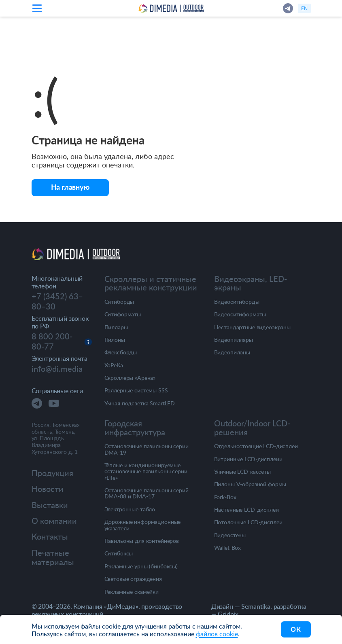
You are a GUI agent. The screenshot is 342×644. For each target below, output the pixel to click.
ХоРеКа (114, 365)
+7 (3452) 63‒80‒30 (57, 302)
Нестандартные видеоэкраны (253, 327)
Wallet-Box (228, 548)
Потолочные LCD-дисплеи (248, 522)
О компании (54, 521)
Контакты (50, 537)
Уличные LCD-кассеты (242, 471)
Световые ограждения (133, 579)
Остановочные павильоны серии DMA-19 (147, 449)
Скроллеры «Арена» (130, 378)
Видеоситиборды (237, 302)
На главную (70, 187)
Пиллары (116, 327)
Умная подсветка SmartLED (140, 403)
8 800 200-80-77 (52, 342)
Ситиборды (119, 302)
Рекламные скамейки (132, 592)
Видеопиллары (234, 340)
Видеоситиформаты (240, 314)
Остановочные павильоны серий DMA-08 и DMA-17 (147, 493)
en (304, 8)
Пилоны (115, 340)
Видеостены (230, 535)
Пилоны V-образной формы (250, 484)
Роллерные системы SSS (136, 390)
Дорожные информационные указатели (143, 525)
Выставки (50, 505)
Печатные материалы (53, 558)
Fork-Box (225, 497)
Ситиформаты (123, 314)
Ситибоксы (119, 553)
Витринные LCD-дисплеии (248, 459)
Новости (48, 489)
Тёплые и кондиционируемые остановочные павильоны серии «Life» (146, 471)
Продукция (52, 473)
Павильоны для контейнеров (142, 541)
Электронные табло (130, 509)
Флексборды (121, 352)
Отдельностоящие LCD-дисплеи (256, 446)
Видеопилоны (232, 352)
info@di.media (57, 369)
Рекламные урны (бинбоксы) (141, 566)
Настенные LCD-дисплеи (246, 509)
